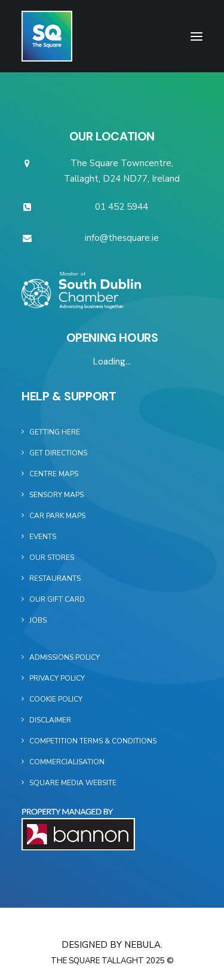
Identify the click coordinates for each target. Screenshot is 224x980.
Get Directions (58, 453)
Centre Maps (54, 474)
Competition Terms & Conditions (93, 741)
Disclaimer (50, 720)
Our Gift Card (57, 599)
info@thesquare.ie (122, 238)
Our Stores (52, 558)
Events (43, 537)
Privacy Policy (57, 678)
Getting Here (55, 432)
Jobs (38, 620)
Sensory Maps (56, 495)
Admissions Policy (65, 657)
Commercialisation (67, 762)
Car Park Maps (57, 516)
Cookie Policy (56, 699)
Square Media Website (73, 783)
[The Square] (47, 36)
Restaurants (55, 578)
